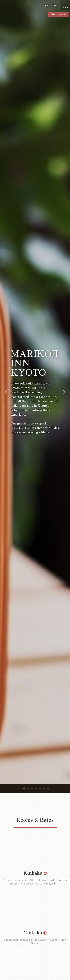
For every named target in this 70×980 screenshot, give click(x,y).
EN (47, 6)
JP (54, 6)
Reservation (58, 15)
